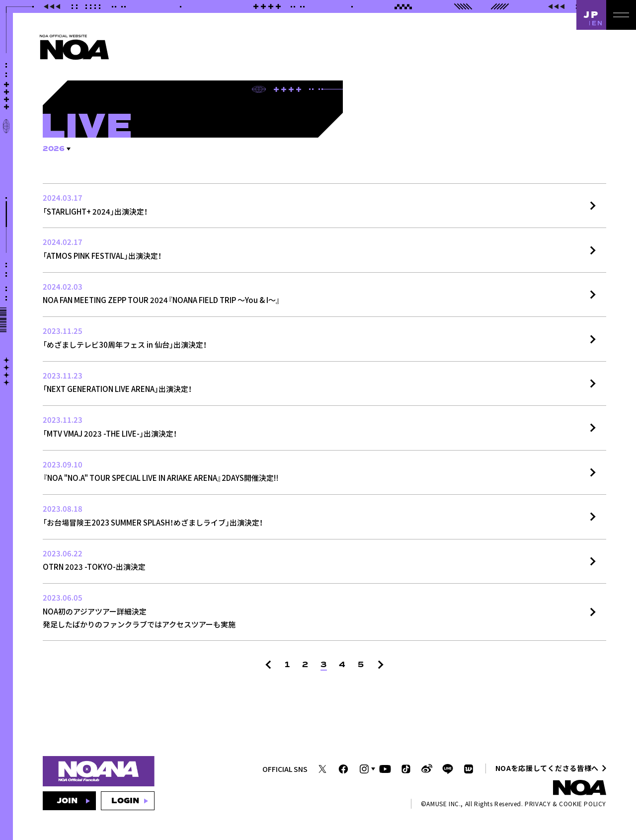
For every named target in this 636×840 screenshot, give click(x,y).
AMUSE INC (442, 803)
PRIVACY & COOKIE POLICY (565, 803)
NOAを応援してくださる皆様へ (547, 768)
